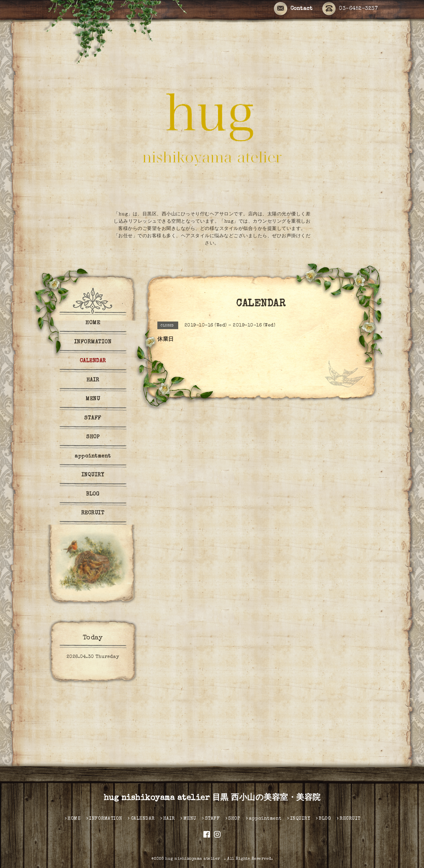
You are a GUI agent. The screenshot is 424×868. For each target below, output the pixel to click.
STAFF (93, 418)
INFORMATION (93, 342)
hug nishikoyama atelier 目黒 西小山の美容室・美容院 (212, 798)
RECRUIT (93, 513)
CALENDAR (93, 361)
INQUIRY (93, 475)
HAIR (93, 380)
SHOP (93, 437)
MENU (93, 399)
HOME (93, 323)
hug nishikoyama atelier (195, 859)
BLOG (93, 495)
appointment (93, 456)
